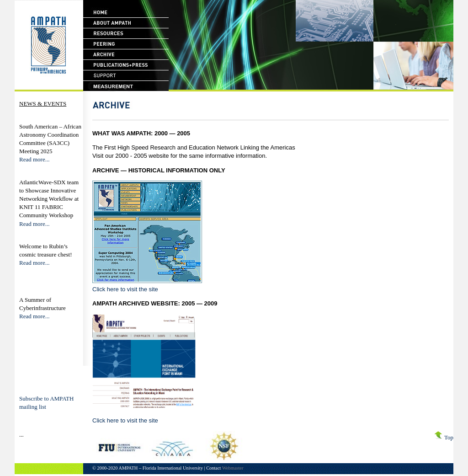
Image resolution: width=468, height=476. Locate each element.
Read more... (34, 159)
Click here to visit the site (125, 289)
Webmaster (233, 468)
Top (443, 437)
